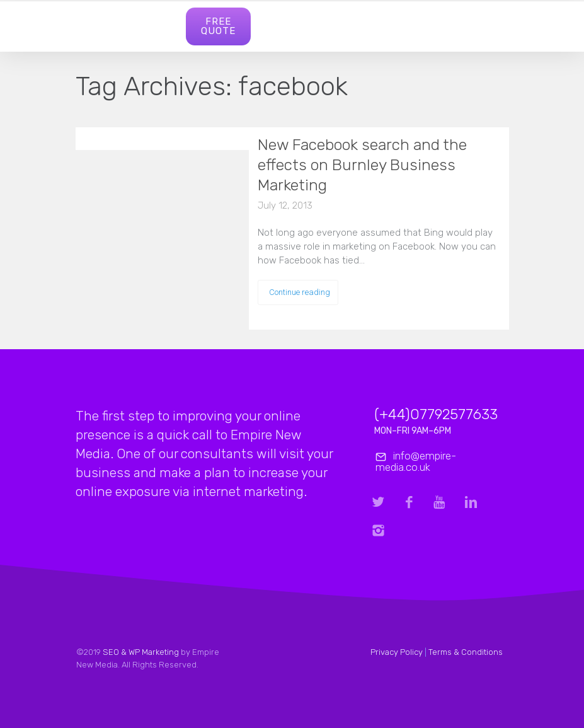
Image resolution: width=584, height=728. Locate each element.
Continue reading (300, 292)
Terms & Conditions (466, 652)
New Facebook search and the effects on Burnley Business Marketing (362, 165)
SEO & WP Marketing (140, 652)
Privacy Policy (397, 652)
